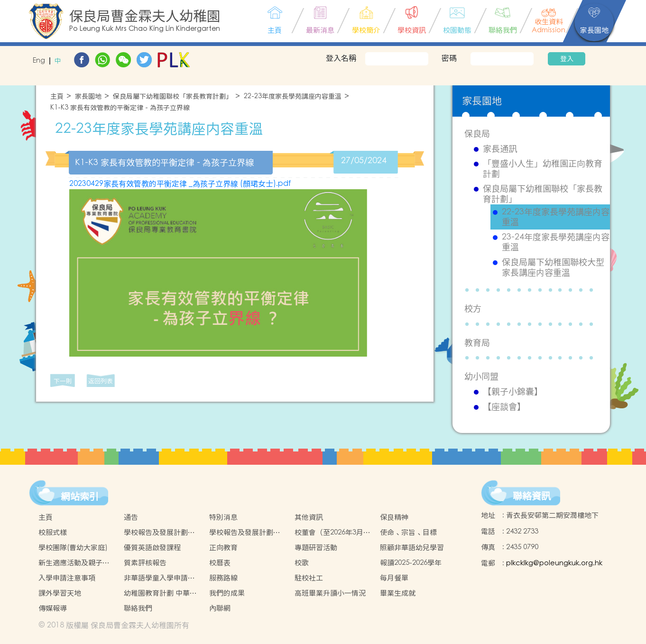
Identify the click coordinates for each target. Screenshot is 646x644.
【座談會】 (504, 407)
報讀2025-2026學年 (411, 563)
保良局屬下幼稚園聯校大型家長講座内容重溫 (553, 267)
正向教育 (223, 547)
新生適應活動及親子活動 (74, 563)
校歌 (302, 563)
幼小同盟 (481, 376)
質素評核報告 (145, 563)
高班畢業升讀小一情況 (330, 593)
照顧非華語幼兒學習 (412, 547)
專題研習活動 (316, 547)
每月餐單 (394, 578)
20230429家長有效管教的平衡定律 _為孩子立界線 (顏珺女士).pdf (180, 184)
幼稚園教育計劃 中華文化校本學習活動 (160, 593)
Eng (39, 61)
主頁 (57, 97)
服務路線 (223, 578)
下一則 (63, 381)
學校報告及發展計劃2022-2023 (156, 533)
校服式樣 (53, 532)
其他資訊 (309, 517)
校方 (473, 308)
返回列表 (101, 381)
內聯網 (220, 608)
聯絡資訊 (532, 496)
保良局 (477, 133)
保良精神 (394, 517)
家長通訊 (500, 149)
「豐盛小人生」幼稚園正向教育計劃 (543, 169)
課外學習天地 (60, 593)
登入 (567, 59)
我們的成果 (227, 593)
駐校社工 (309, 578)
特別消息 (223, 517)
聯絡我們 (138, 608)
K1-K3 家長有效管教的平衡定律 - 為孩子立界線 (120, 108)
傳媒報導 (53, 608)
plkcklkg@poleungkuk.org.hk (554, 563)
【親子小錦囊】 (513, 392)
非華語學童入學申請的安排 (159, 578)
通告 (131, 517)
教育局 (477, 343)
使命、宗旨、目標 (408, 532)
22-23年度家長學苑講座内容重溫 (293, 97)
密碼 (449, 58)
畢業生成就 (398, 593)
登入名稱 (341, 58)
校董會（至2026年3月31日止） (333, 533)
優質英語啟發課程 (152, 547)
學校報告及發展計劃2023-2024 (241, 533)
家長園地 (88, 97)
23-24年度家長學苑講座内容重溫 (556, 242)
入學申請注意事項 (67, 578)
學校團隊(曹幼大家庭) (73, 547)
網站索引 (80, 497)
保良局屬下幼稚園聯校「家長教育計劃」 (173, 97)
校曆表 (220, 563)
